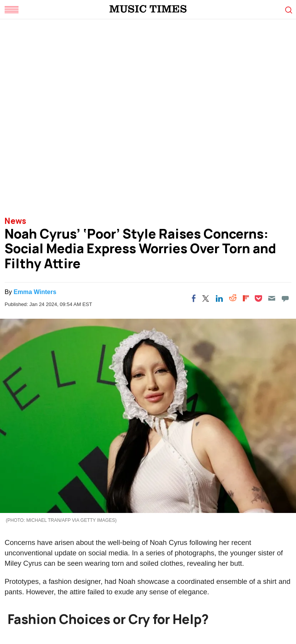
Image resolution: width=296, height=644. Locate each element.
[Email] (272, 298)
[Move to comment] (285, 298)
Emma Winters (35, 292)
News (15, 221)
